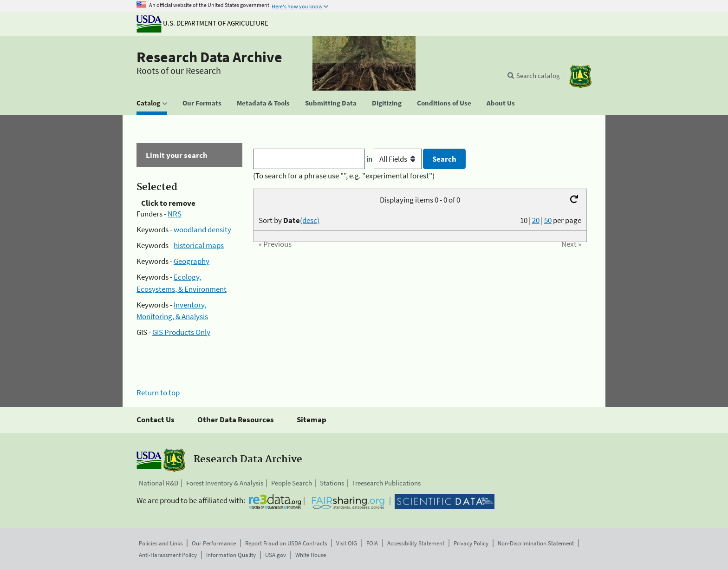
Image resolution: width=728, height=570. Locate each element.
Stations (332, 483)
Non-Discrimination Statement (536, 543)
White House (311, 555)
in (395, 159)
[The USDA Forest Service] (580, 76)
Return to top (158, 393)
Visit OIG (347, 543)
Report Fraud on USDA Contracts (286, 543)
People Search (292, 483)
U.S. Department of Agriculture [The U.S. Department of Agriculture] (202, 23)
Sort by (289, 220)
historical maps (199, 245)
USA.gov (276, 555)
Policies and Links (161, 543)
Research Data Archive (209, 57)
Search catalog (538, 75)
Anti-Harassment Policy (168, 555)
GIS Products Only (181, 332)
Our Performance (214, 543)
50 (548, 220)
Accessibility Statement (416, 543)
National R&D (159, 483)
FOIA (372, 543)
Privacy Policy (471, 543)
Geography (192, 261)
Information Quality (231, 555)
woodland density (202, 229)
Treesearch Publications (386, 483)
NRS (175, 214)
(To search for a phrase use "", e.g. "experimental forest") (344, 176)
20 (536, 220)
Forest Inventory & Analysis (225, 483)
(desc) (310, 220)
